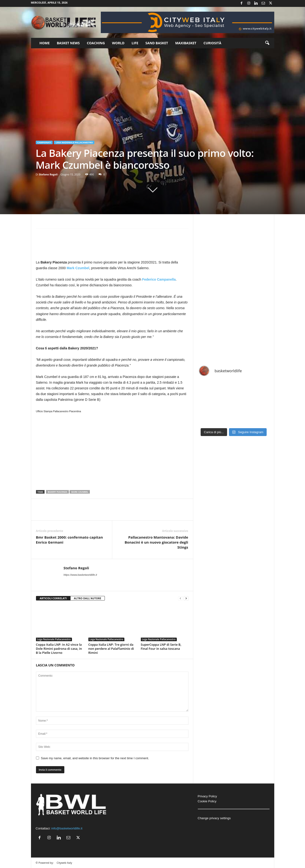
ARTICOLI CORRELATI (53, 598)
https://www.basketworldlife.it (80, 575)
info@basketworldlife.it (67, 828)
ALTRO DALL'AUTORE (88, 598)
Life (135, 43)
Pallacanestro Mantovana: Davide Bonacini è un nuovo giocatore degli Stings (156, 542)
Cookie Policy (207, 801)
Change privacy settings (214, 818)
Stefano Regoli (48, 174)
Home (45, 43)
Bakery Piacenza (57, 492)
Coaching (96, 43)
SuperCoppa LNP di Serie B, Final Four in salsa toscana (161, 647)
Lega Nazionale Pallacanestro (74, 142)
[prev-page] (180, 598)
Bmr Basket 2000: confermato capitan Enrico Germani (69, 540)
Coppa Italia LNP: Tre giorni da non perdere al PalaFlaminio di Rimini (111, 649)
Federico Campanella (159, 279)
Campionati (44, 142)
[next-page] (186, 598)
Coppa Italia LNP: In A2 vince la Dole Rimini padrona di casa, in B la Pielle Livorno (59, 649)
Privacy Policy (207, 796)
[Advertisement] (112, 246)
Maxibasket (186, 43)
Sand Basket (157, 43)
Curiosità (212, 43)
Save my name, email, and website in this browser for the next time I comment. (95, 758)
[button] (267, 43)
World (118, 43)
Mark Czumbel (78, 268)
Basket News (68, 43)
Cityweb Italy (64, 863)
